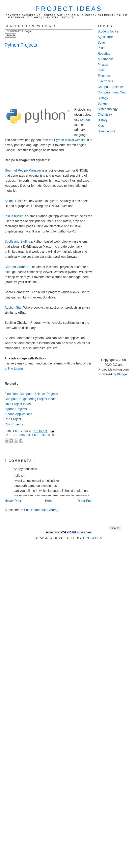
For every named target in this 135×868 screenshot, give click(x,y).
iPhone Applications (18, 414)
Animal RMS (13, 201)
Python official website (70, 140)
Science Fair (106, 131)
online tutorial (14, 368)
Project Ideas (69, 9)
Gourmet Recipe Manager (23, 170)
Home (49, 501)
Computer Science (111, 87)
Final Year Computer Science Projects (31, 394)
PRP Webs (93, 538)
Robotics (104, 54)
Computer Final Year (112, 92)
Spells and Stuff (16, 241)
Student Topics (108, 31)
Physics (103, 65)
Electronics (105, 81)
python (85, 120)
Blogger (122, 374)
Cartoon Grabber (17, 267)
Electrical (104, 76)
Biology (103, 98)
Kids (101, 126)
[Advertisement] (37, 78)
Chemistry (105, 115)
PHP (101, 48)
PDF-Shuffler (14, 216)
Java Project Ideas (18, 404)
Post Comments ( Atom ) (41, 510)
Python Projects (21, 45)
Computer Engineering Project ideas (30, 399)
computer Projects (36, 435)
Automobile (106, 59)
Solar (101, 42)
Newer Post (13, 501)
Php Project (13, 419)
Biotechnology (108, 109)
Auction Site (13, 307)
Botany (103, 103)
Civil (101, 70)
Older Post (85, 501)
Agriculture (105, 37)
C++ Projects (14, 424)
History (103, 120)
